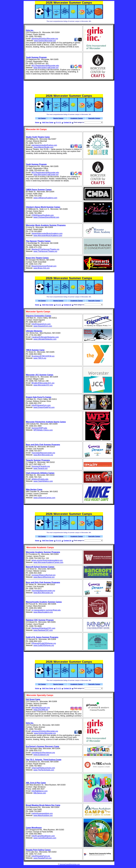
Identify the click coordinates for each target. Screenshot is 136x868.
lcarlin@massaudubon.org (42, 813)
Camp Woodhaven (34, 828)
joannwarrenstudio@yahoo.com (44, 145)
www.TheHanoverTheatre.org (45, 251)
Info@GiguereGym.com (41, 324)
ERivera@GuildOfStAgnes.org (44, 643)
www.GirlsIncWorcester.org (45, 41)
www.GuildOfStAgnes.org (44, 645)
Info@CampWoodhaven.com (43, 836)
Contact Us (68, 122)
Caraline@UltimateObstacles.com (45, 337)
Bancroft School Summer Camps (40, 567)
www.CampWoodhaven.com (45, 838)
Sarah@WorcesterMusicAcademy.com (47, 233)
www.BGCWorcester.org (43, 455)
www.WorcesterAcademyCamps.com (48, 562)
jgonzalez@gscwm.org (41, 708)
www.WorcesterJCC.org (43, 385)
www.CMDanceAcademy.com (45, 198)
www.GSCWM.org (41, 710)
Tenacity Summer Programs (38, 460)
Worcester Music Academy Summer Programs (46, 225)
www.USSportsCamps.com (44, 498)
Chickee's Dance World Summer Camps (43, 207)
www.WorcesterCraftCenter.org (46, 68)
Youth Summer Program (36, 57)
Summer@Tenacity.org (41, 466)
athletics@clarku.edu (40, 479)
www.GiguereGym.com (43, 326)
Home (37, 122)
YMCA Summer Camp (35, 350)
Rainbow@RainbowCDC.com (43, 628)
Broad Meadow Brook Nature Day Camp (43, 805)
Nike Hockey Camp (34, 489)
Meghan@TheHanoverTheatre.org (45, 249)
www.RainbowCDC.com (43, 630)
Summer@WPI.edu (39, 428)
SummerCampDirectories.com (70, 864)
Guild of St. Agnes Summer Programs (42, 637)
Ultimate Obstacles (34, 331)
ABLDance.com (40, 793)
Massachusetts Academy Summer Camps (44, 602)
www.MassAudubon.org (43, 815)
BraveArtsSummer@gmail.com (44, 266)
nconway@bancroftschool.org (43, 575)
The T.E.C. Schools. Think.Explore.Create (44, 760)
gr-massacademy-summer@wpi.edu (46, 610)
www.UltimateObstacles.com (45, 339)
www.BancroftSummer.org (44, 577)
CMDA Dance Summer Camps (39, 190)
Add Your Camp (48, 122)
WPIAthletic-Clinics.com (43, 430)
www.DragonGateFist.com (44, 407)
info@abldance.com (39, 791)
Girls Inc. (30, 30)
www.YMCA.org (40, 358)
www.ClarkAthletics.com (43, 481)
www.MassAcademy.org (43, 612)
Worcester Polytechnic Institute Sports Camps (46, 422)
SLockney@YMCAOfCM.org (43, 356)
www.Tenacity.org (40, 468)
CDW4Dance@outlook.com (43, 215)
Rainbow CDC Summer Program (40, 620)
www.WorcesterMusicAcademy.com (48, 235)
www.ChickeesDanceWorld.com (46, 217)
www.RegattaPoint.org (42, 858)
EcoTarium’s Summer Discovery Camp (43, 746)
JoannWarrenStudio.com (43, 147)
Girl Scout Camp (33, 699)
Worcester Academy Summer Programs (43, 552)
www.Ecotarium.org (41, 755)
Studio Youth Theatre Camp (38, 137)
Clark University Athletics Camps (40, 473)
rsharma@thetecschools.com (43, 768)
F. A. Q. (58, 122)
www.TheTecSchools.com (44, 770)
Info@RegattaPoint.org (41, 856)
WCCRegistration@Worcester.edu (45, 66)
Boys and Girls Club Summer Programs (43, 445)
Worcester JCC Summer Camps (40, 375)
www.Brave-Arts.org (41, 268)
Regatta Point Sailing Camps (38, 850)
